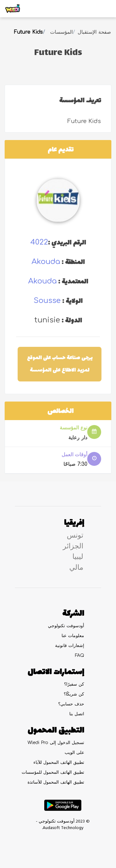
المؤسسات (61, 32)
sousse (47, 301)
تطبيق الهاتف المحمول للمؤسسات (53, 772)
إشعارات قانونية (70, 646)
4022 (39, 242)
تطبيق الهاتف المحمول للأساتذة (56, 782)
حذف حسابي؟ (71, 704)
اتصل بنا (77, 714)
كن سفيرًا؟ (74, 684)
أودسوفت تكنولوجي (66, 626)
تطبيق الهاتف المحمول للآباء (59, 762)
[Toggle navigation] (102, 9)
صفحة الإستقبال (94, 32)
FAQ (79, 655)
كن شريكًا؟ (74, 694)
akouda (46, 262)
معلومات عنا (73, 636)
